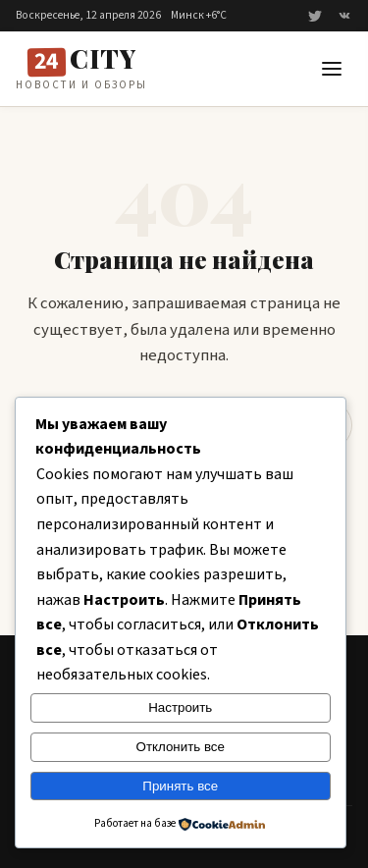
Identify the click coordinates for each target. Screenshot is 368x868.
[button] (332, 69)
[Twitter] (315, 16)
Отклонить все (181, 747)
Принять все (180, 786)
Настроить (180, 707)
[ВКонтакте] (344, 16)
